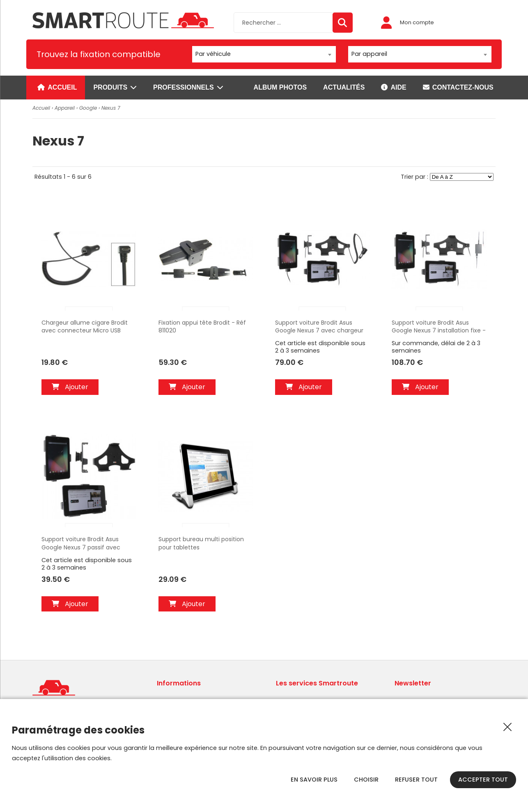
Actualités (344, 87)
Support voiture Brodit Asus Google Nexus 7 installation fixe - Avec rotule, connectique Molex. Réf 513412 (439, 327)
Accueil (57, 87)
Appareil (65, 108)
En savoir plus (314, 780)
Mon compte (407, 23)
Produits (115, 87)
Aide (394, 87)
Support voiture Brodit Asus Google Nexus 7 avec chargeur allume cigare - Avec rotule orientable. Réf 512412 (319, 327)
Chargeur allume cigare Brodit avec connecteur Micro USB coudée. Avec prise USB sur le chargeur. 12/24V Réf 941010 (85, 327)
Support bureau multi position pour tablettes (201, 543)
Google (88, 108)
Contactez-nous (458, 87)
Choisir (366, 780)
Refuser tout (416, 780)
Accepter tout (483, 780)
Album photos (280, 87)
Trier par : (415, 177)
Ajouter (70, 387)
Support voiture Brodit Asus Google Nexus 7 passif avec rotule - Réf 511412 (81, 544)
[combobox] (264, 54)
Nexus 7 (111, 108)
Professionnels (188, 87)
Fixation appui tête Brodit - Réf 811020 (202, 327)
